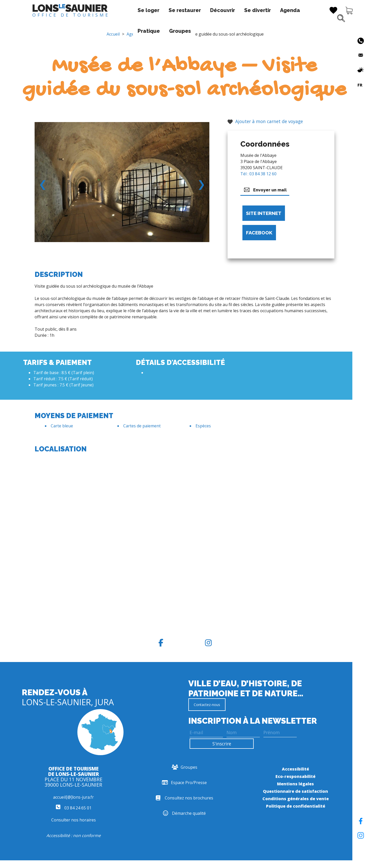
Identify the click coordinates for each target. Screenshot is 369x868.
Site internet (264, 213)
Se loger (95, 10)
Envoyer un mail (265, 190)
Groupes (95, 31)
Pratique (267, 10)
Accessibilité (295, 769)
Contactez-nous (207, 705)
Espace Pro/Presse (184, 783)
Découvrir (169, 10)
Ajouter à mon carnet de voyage (265, 121)
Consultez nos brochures (184, 798)
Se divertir (204, 10)
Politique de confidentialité (296, 806)
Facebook (259, 233)
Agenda (237, 10)
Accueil (113, 34)
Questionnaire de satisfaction (295, 791)
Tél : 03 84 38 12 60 (258, 174)
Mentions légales (295, 784)
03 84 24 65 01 (74, 808)
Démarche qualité (184, 813)
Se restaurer (131, 10)
